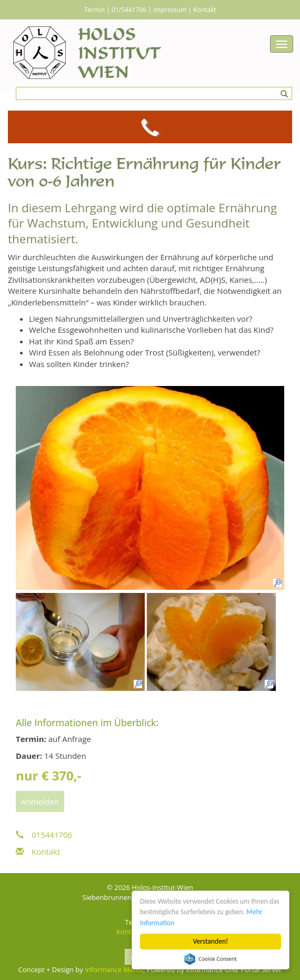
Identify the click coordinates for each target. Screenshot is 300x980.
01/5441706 (129, 10)
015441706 (44, 835)
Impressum (170, 10)
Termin (94, 10)
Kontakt (204, 10)
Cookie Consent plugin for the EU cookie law (211, 959)
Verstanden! (211, 941)
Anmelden (40, 801)
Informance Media (114, 969)
